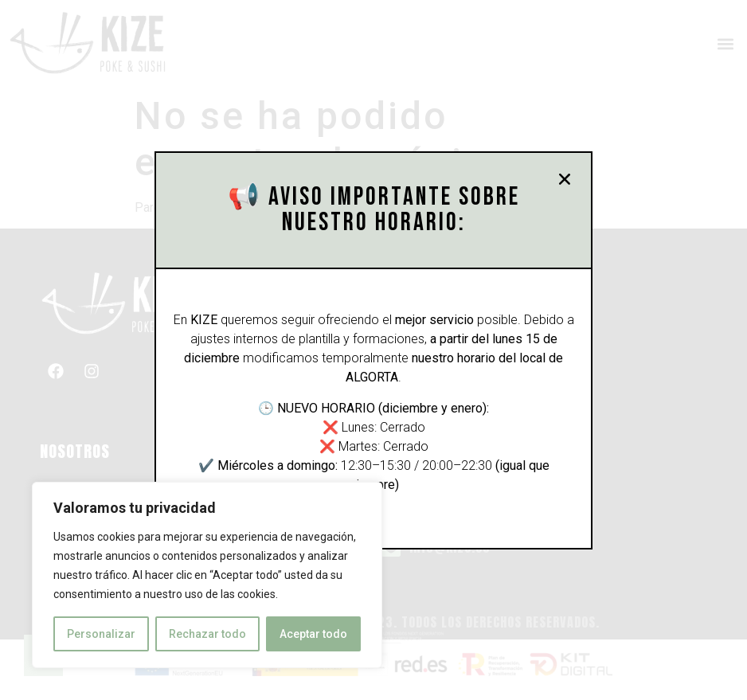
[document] (373, 350)
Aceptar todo (313, 634)
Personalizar (101, 634)
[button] (569, 179)
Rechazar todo (207, 634)
